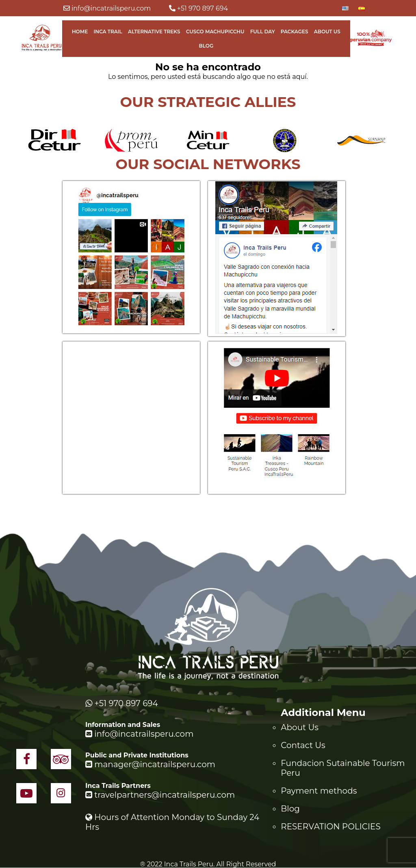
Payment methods (319, 791)
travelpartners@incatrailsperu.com (160, 795)
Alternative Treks (154, 32)
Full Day (263, 32)
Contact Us (303, 745)
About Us (327, 32)
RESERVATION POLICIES (331, 827)
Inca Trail (108, 32)
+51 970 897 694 (198, 8)
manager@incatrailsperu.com (150, 764)
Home (80, 32)
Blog (206, 46)
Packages (295, 32)
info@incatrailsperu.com (107, 8)
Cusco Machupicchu (215, 32)
